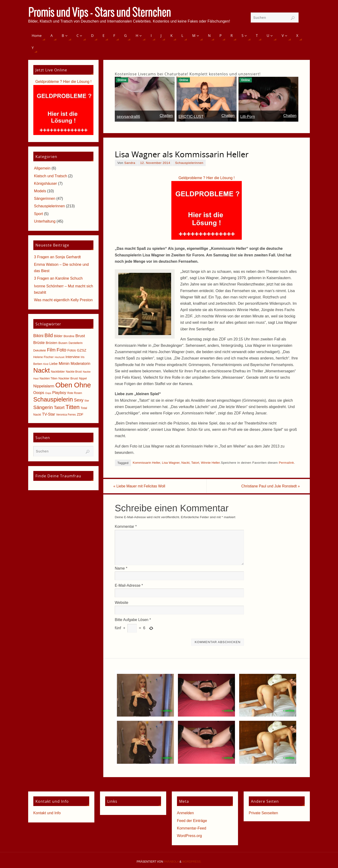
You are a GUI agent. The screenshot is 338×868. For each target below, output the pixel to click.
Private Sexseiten (263, 813)
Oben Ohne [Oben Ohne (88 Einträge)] (73, 385)
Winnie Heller (210, 463)
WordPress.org (189, 836)
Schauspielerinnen (189, 163)
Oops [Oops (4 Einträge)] (48, 393)
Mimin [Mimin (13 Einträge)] (64, 363)
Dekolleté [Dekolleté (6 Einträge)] (40, 350)
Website (122, 603)
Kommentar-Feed (192, 828)
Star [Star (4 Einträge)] (87, 401)
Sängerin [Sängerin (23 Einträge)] (43, 407)
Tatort (195, 463)
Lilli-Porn (248, 117)
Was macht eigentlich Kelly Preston (63, 300)
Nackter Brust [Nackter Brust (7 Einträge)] (68, 378)
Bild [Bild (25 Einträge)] (49, 336)
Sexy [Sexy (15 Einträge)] (79, 400)
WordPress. (192, 862)
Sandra (130, 163)
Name (121, 568)
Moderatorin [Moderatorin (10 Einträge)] (81, 364)
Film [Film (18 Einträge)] (51, 350)
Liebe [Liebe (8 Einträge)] (53, 364)
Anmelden (185, 813)
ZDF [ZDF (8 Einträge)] (80, 414)
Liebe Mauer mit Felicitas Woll (141, 486)
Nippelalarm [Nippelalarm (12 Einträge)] (44, 386)
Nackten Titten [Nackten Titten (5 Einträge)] (49, 378)
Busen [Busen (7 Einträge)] (63, 343)
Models (40, 191)
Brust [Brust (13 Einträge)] (80, 336)
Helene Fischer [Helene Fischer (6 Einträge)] (44, 357)
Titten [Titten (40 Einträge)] (73, 407)
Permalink (286, 463)
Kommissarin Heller (146, 463)
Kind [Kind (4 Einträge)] (46, 364)
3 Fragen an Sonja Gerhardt (57, 257)
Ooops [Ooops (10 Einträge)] (39, 393)
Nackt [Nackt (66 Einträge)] (42, 370)
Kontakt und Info (47, 813)
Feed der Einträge (192, 821)
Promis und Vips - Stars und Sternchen (100, 13)
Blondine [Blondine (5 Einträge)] (69, 336)
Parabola (171, 862)
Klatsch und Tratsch (51, 176)
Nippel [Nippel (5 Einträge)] (83, 378)
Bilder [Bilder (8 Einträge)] (58, 336)
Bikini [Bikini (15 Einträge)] (38, 336)
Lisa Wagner (171, 463)
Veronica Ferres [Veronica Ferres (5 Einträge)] (66, 415)
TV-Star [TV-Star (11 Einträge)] (48, 414)
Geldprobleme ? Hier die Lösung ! (206, 178)
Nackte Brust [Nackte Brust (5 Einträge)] (74, 372)
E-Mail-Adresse (129, 586)
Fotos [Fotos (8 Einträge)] (72, 350)
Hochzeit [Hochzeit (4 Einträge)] (60, 357)
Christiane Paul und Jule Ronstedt (268, 486)
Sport (38, 214)
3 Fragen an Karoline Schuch (58, 278)
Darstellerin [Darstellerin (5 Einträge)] (76, 343)
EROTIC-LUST (191, 117)
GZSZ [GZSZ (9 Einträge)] (81, 350)
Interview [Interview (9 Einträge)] (73, 357)
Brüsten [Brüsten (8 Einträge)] (52, 343)
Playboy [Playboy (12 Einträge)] (59, 393)
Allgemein (42, 168)
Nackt (185, 463)
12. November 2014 (155, 163)
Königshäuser (46, 183)
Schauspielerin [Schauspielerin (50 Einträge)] (53, 399)
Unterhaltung (45, 221)
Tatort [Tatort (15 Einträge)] (59, 408)
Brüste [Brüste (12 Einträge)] (39, 343)
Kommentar (126, 527)
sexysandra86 (128, 117)
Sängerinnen (45, 199)
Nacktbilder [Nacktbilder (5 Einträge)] (58, 372)
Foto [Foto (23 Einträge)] (61, 350)
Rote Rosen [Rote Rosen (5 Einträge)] (75, 393)
